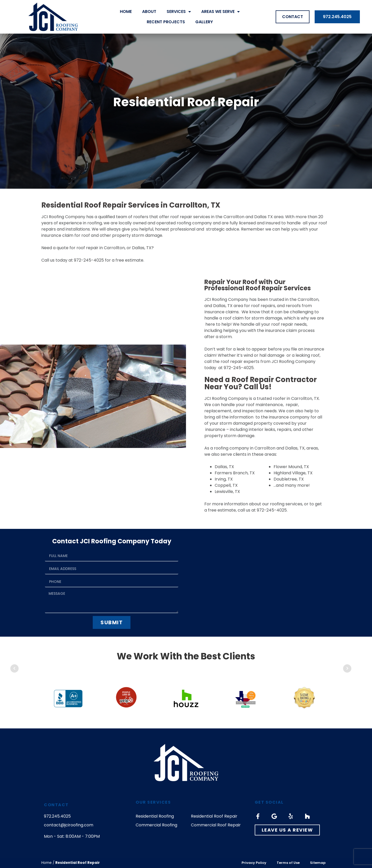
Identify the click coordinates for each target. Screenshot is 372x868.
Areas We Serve (220, 12)
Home (126, 12)
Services (179, 12)
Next (347, 668)
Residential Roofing (155, 816)
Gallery (204, 22)
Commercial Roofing (156, 825)
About (149, 12)
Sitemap (318, 863)
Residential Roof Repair (214, 816)
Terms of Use (288, 863)
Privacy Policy (254, 863)
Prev (14, 668)
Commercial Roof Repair (216, 825)
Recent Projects (166, 22)
